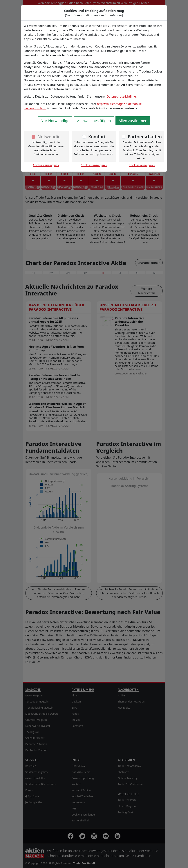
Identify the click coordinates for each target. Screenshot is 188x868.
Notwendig (49, 137)
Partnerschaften (145, 137)
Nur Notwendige (55, 121)
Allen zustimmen (133, 121)
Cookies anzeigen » (46, 165)
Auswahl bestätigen (94, 121)
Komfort (97, 137)
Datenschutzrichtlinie (121, 96)
